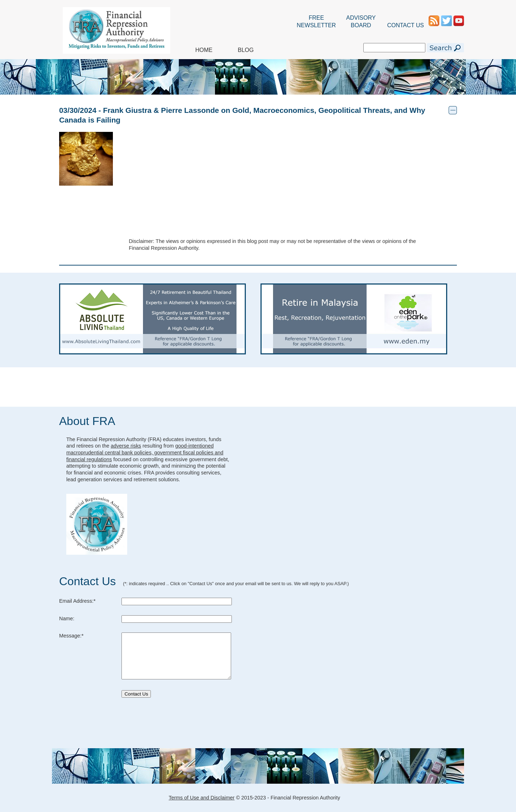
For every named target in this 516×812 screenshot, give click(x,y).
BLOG (245, 50)
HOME (204, 50)
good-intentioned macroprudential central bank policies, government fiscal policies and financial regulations (145, 452)
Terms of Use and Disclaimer (202, 798)
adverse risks (126, 446)
